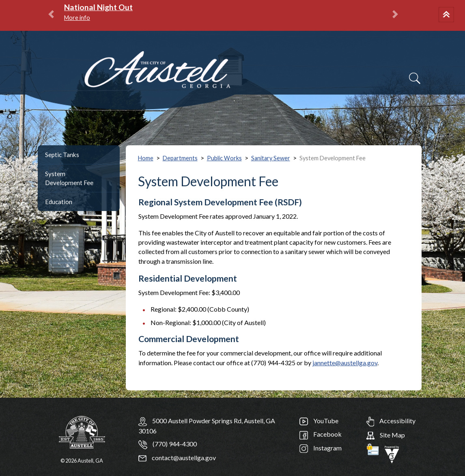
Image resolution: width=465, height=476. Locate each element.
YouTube (319, 421)
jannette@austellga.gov (345, 363)
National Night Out (98, 7)
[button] (448, 15)
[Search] (415, 78)
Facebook (321, 434)
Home (146, 158)
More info (77, 18)
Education (59, 202)
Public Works (224, 158)
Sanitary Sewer (271, 158)
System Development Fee (69, 178)
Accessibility (391, 421)
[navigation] (440, 83)
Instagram (321, 448)
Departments (180, 158)
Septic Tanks (62, 155)
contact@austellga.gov (177, 458)
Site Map (386, 435)
